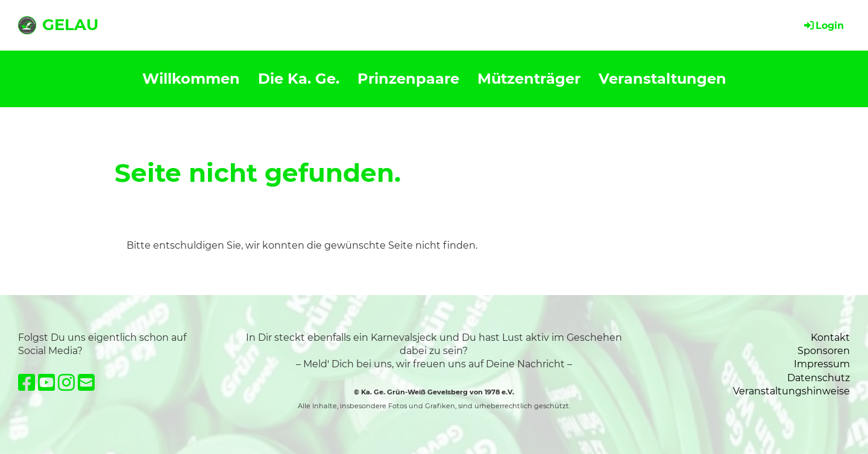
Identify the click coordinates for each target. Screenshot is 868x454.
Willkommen (191, 79)
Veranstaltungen (662, 79)
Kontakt (830, 337)
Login (823, 26)
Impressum (822, 364)
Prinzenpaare (408, 79)
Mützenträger (529, 79)
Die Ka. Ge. (299, 79)
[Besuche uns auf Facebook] (27, 383)
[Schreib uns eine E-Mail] (86, 383)
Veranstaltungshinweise (791, 391)
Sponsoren (824, 351)
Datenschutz (819, 378)
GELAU (70, 25)
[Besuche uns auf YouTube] (46, 383)
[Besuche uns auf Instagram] (66, 383)
